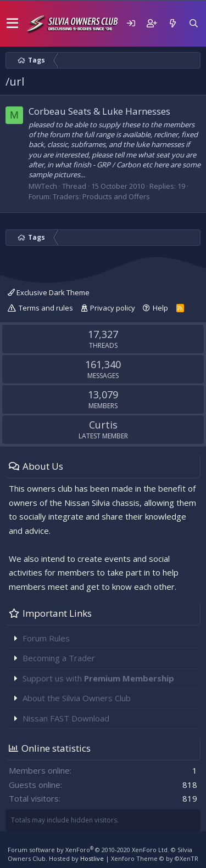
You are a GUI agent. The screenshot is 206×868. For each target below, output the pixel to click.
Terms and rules (46, 308)
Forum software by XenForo (88, 850)
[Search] (193, 23)
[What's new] (172, 23)
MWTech (43, 186)
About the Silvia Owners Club (77, 698)
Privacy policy (113, 308)
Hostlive (92, 858)
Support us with (98, 678)
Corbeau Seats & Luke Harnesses (99, 111)
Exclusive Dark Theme (49, 292)
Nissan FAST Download (66, 718)
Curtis (103, 425)
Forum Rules (46, 638)
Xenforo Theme (155, 858)
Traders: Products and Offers (101, 196)
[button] (12, 24)
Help (160, 308)
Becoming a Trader (59, 658)
